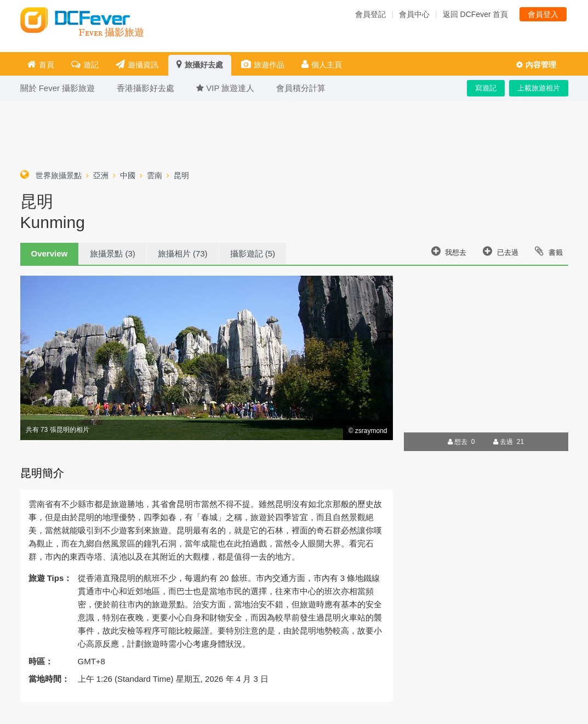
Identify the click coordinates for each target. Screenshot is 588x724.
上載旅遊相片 (539, 88)
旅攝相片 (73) (183, 253)
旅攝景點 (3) (113, 253)
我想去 (449, 251)
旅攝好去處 (200, 64)
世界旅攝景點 (59, 175)
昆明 (181, 175)
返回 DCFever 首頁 (476, 14)
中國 (128, 175)
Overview (50, 253)
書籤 (549, 251)
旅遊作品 (263, 64)
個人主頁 (322, 64)
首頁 (41, 64)
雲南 (155, 175)
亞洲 (101, 175)
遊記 (85, 64)
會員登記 (370, 14)
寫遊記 (486, 88)
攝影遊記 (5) (253, 253)
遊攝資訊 (137, 64)
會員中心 (414, 14)
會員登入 (543, 14)
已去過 (501, 251)
